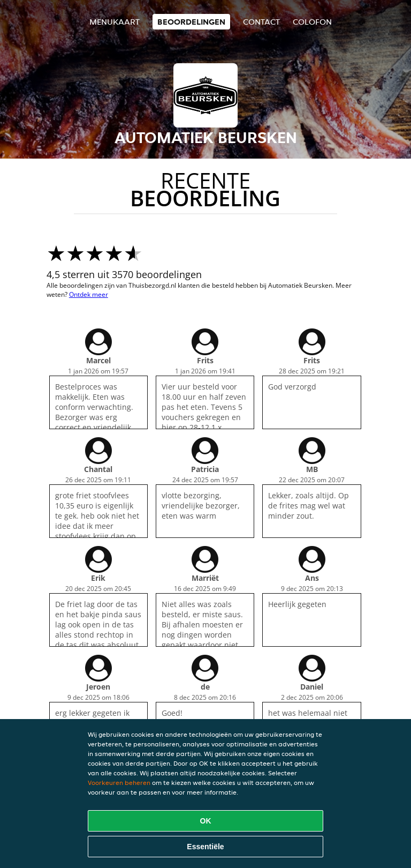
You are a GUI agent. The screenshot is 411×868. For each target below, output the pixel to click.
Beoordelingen (191, 22)
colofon (312, 22)
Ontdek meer (89, 294)
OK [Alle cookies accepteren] (206, 821)
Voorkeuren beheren (119, 783)
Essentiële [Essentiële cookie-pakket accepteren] (205, 847)
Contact (261, 22)
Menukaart (115, 22)
